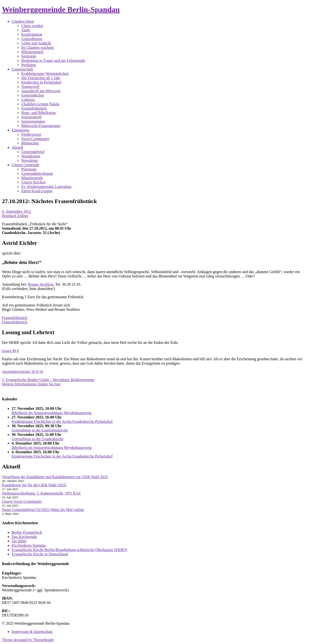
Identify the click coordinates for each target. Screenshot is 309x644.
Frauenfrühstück (34, 108)
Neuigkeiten (31, 156)
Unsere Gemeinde (25, 165)
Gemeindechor (33, 95)
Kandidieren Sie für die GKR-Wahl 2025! (34, 485)
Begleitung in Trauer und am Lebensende (53, 60)
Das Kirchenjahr (24, 537)
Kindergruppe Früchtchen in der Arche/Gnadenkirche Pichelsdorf (62, 421)
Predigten (29, 65)
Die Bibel (19, 541)
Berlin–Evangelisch (27, 532)
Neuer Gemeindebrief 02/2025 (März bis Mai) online (43, 510)
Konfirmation (32, 34)
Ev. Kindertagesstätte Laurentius (46, 187)
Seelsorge (29, 56)
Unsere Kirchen (33, 182)
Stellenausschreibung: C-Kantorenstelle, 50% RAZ (41, 493)
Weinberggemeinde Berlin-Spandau (61, 9)
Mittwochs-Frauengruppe (41, 126)
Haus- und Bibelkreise (39, 113)
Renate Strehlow (41, 284)
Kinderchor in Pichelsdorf (41, 82)
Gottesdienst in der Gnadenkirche (38, 439)
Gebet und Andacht (36, 43)
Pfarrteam (29, 169)
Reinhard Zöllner (15, 216)
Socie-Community (35, 139)
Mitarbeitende (32, 178)
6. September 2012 (16, 211)
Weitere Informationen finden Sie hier (31, 384)
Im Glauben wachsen (38, 47)
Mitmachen (30, 143)
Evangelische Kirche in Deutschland (40, 554)
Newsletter (30, 160)
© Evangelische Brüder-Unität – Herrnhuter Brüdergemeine (48, 380)
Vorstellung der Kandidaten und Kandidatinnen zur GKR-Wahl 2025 (55, 477)
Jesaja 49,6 (10, 351)
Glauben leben (23, 21)
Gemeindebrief (33, 152)
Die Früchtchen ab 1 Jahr (41, 78)
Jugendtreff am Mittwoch (41, 91)
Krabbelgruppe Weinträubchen (45, 74)
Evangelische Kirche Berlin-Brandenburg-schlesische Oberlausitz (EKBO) (69, 550)
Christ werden (32, 26)
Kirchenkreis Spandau (29, 545)
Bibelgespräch (32, 52)
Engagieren (20, 130)
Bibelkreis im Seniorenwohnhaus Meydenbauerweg (52, 413)
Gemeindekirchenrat (37, 173)
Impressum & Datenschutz (32, 632)
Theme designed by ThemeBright (28, 640)
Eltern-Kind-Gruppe (37, 191)
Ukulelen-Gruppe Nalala (40, 104)
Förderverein (31, 134)
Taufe (26, 30)
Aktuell (17, 147)
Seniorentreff (31, 117)
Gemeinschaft (22, 69)
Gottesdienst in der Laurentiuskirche (40, 430)
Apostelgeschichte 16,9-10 (23, 372)
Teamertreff (30, 87)
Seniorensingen (33, 121)
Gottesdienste (32, 39)
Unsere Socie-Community (22, 501)
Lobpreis (28, 100)
